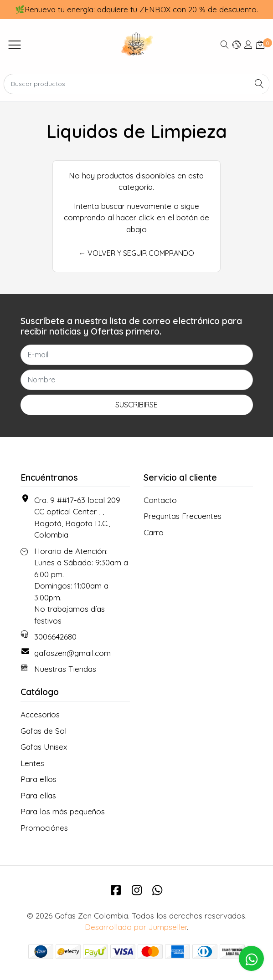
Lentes (32, 763)
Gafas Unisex (44, 747)
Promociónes (44, 828)
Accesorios (40, 714)
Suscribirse (136, 405)
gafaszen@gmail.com (72, 653)
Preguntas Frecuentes (183, 516)
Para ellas (38, 795)
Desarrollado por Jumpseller (136, 927)
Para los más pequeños (63, 811)
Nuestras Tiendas (65, 669)
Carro (154, 532)
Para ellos (39, 779)
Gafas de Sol (44, 731)
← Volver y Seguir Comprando (136, 253)
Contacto (160, 500)
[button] (237, 44)
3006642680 (55, 637)
